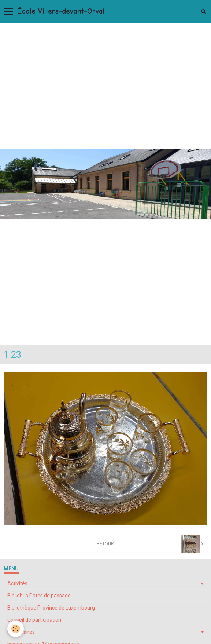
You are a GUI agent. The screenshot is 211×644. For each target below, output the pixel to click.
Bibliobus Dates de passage (39, 596)
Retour (105, 544)
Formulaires (21, 632)
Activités (17, 583)
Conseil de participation (34, 620)
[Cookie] (16, 629)
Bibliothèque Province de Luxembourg (51, 608)
